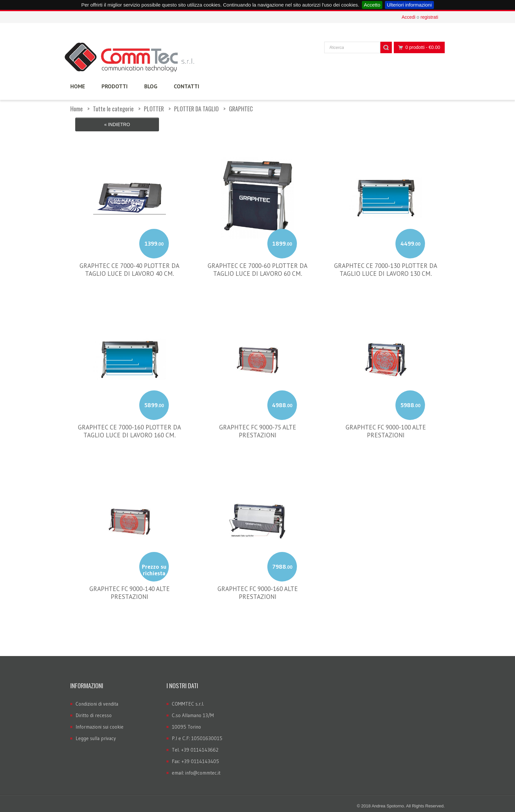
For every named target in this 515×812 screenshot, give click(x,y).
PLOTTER (154, 109)
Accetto (372, 5)
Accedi (409, 17)
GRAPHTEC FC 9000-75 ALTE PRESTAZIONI (258, 426)
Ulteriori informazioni (409, 5)
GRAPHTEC (241, 109)
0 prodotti (417, 47)
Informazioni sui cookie (100, 722)
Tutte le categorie (113, 109)
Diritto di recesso (94, 710)
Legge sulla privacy (96, 733)
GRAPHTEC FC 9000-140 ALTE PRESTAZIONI (130, 587)
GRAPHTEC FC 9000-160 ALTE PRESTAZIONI (258, 587)
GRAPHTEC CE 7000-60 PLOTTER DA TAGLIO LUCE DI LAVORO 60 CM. (257, 264)
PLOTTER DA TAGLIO (196, 109)
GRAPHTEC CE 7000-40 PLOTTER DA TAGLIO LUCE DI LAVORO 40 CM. (129, 264)
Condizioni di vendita (97, 699)
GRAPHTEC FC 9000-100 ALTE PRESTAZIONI (386, 426)
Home (77, 109)
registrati (429, 17)
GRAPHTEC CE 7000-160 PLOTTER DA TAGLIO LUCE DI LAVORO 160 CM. (129, 426)
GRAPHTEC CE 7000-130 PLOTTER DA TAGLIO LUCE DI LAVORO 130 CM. (386, 264)
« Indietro (117, 124)
